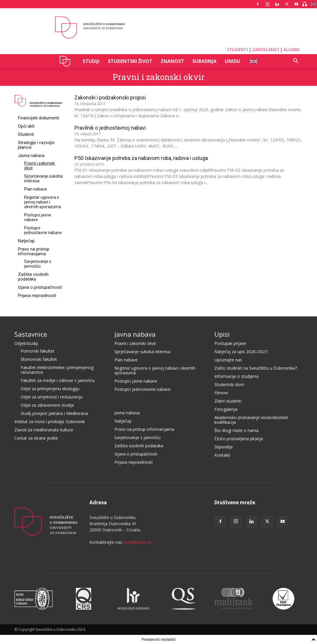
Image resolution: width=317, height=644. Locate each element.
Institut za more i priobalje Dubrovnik (50, 422)
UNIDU (67, 61)
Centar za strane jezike (36, 438)
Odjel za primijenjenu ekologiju (50, 389)
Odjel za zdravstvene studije (47, 405)
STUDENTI (237, 50)
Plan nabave (36, 189)
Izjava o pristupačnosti (40, 287)
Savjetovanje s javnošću (38, 264)
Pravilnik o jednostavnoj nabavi (110, 128)
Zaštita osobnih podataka (33, 277)
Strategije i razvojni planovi (36, 145)
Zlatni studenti (228, 401)
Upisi (222, 334)
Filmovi (221, 393)
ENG (253, 61)
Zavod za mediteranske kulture (44, 430)
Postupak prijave (230, 343)
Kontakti (222, 455)
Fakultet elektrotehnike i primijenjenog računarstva (57, 370)
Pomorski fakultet (37, 351)
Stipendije (224, 447)
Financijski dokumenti (39, 118)
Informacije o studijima (236, 376)
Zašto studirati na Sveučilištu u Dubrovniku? (256, 368)
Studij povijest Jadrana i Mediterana (54, 413)
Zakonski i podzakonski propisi (110, 97)
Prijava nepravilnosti (37, 296)
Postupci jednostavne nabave (43, 230)
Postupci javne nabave (38, 217)
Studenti (26, 134)
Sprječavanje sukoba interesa (142, 352)
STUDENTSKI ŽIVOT (130, 61)
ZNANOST (172, 61)
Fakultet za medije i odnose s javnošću (58, 380)
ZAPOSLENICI (266, 50)
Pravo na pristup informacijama (34, 251)
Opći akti (26, 126)
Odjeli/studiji (26, 343)
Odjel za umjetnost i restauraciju (52, 397)
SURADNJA (204, 61)
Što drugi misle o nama (236, 430)
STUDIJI (91, 61)
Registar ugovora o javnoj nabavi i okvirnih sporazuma (42, 202)
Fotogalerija (226, 409)
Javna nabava (31, 156)
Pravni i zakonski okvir (135, 343)
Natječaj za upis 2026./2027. (241, 352)
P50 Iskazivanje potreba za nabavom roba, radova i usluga (141, 158)
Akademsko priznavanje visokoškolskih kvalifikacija (251, 420)
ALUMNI (292, 50)
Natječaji (26, 241)
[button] (296, 62)
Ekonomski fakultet (39, 359)
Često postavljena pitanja (239, 439)
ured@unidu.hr (138, 542)
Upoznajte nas (228, 360)
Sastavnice (31, 334)
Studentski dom (229, 384)
